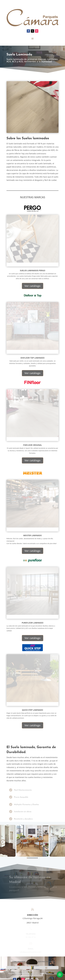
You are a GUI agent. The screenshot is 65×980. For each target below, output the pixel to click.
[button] (3, 842)
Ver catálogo (33, 286)
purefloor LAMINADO (33, 623)
